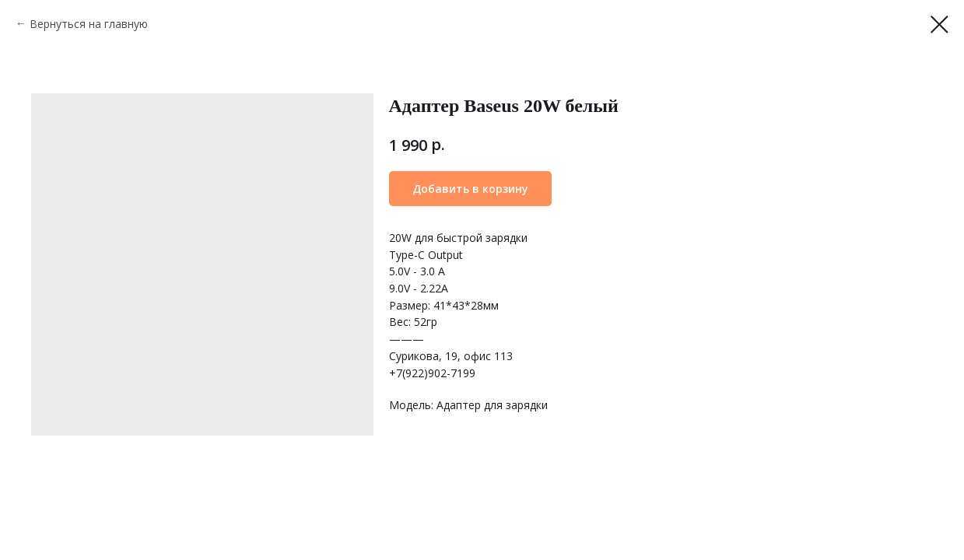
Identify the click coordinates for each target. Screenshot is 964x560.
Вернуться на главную (89, 24)
